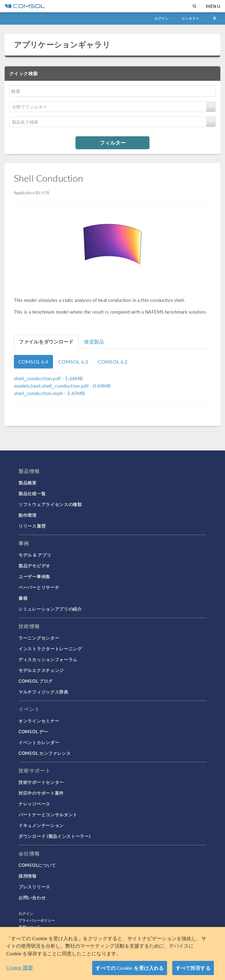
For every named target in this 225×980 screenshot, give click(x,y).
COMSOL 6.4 (33, 362)
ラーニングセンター (39, 638)
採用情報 (28, 876)
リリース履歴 (32, 526)
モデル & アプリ (35, 555)
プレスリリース (34, 887)
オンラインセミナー (39, 721)
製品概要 (28, 483)
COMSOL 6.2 (113, 362)
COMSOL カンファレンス (45, 753)
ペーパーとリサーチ (39, 587)
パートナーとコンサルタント (48, 814)
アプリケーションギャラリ (62, 44)
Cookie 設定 (20, 968)
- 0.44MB (62, 386)
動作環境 (28, 515)
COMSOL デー (33, 731)
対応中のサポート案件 (41, 793)
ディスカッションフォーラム (48, 659)
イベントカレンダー (39, 742)
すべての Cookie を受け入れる (130, 968)
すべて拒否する (193, 968)
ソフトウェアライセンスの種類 (50, 504)
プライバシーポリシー (37, 920)
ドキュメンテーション (41, 825)
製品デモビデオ (34, 566)
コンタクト (190, 18)
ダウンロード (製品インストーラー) (55, 836)
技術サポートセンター (41, 782)
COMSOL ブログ (36, 681)
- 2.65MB (49, 393)
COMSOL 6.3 (73, 362)
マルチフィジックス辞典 (43, 692)
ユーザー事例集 (34, 576)
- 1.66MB (48, 378)
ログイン (162, 18)
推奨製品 (94, 342)
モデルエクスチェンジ (41, 670)
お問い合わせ (32, 897)
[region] (112, 953)
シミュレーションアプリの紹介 (50, 609)
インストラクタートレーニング (50, 649)
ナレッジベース (34, 804)
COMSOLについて (37, 865)
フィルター (113, 142)
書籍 (23, 598)
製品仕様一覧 (32, 493)
